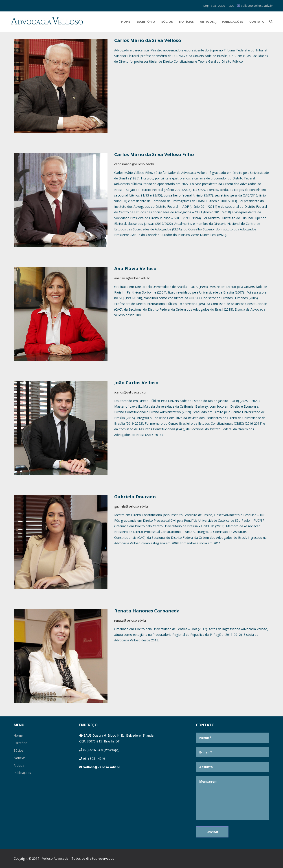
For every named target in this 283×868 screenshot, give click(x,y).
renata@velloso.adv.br (130, 620)
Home (126, 22)
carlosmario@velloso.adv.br (134, 164)
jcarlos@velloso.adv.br (130, 392)
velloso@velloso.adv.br (102, 767)
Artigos (208, 22)
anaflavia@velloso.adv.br (132, 278)
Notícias (186, 22)
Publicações (233, 22)
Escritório (146, 22)
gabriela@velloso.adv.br (131, 506)
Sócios (167, 22)
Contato (257, 22)
